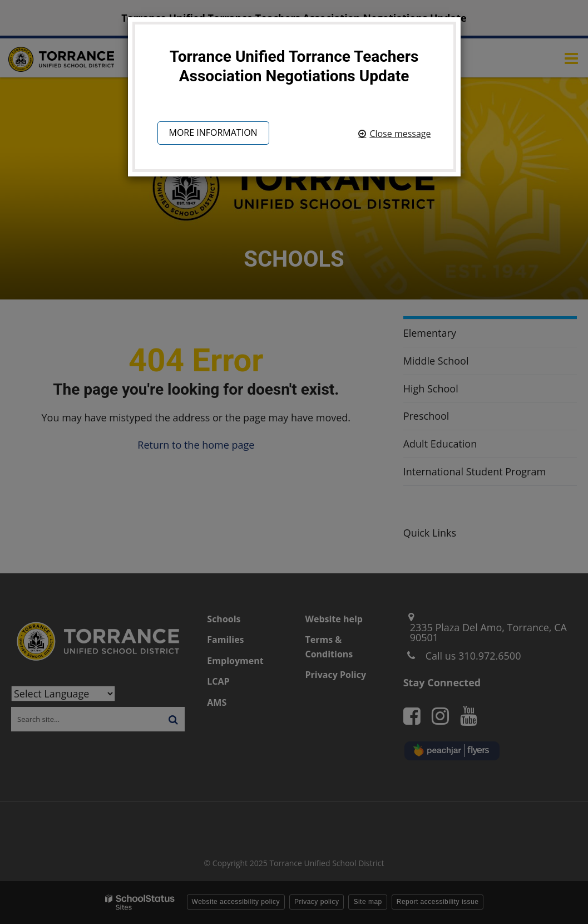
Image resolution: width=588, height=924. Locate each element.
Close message (400, 134)
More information (213, 134)
